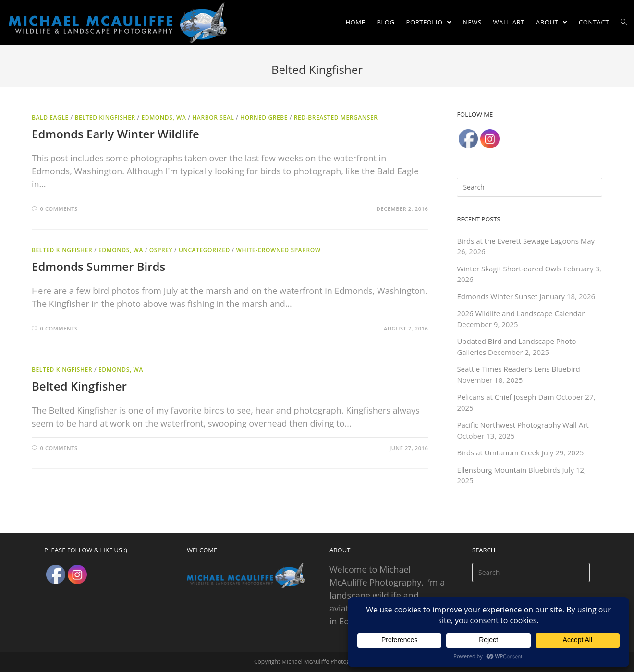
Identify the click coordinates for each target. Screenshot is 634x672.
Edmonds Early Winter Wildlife (116, 134)
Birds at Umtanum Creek (498, 452)
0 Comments (59, 209)
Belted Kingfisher (105, 117)
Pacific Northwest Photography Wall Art (523, 425)
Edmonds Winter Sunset (497, 296)
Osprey (161, 250)
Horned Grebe (264, 117)
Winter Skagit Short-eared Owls (509, 269)
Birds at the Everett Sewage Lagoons (518, 241)
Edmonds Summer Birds (98, 266)
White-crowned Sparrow (279, 250)
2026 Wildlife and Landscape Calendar (521, 313)
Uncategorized (204, 250)
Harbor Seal (213, 117)
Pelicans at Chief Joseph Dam (505, 397)
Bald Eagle (50, 117)
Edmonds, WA (164, 117)
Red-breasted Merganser (336, 117)
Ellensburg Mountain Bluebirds (508, 470)
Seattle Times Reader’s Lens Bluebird (518, 369)
